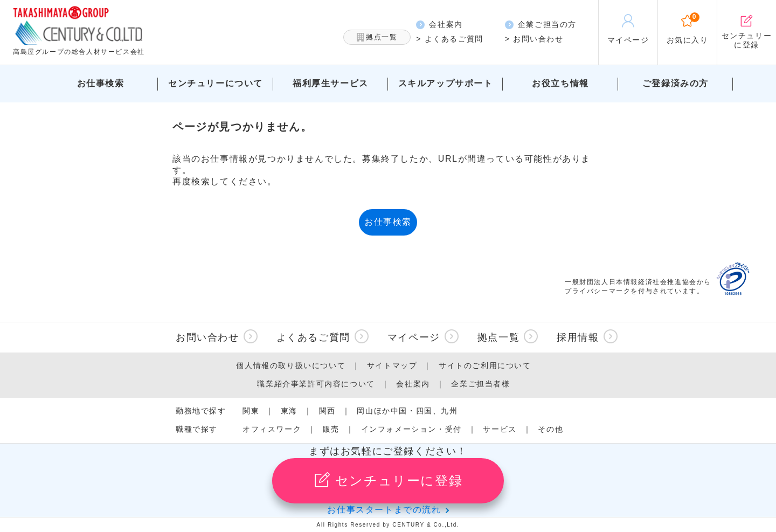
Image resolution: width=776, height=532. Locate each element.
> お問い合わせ (534, 39)
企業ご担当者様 (480, 384)
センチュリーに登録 (388, 480)
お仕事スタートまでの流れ (384, 510)
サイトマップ (392, 365)
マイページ (414, 337)
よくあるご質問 (313, 337)
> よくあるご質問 (449, 39)
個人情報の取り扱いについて (291, 365)
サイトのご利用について (485, 365)
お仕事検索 (388, 222)
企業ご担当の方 (541, 25)
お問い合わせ (207, 337)
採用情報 (578, 337)
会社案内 (439, 25)
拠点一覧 (377, 37)
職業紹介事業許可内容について (316, 384)
